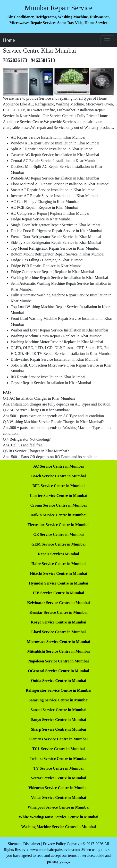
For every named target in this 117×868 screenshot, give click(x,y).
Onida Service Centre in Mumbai (58, 681)
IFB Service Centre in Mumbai (58, 593)
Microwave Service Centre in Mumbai (59, 642)
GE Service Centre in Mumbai (58, 534)
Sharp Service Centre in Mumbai (58, 729)
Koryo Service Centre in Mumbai (58, 622)
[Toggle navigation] (107, 40)
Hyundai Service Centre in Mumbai (58, 583)
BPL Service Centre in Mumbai (59, 486)
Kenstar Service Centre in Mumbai (58, 612)
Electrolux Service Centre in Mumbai (58, 525)
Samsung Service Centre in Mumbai (59, 700)
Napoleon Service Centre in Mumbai (58, 661)
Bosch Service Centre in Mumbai (58, 476)
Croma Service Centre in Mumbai (58, 505)
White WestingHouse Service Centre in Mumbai (58, 817)
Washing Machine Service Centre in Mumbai (58, 827)
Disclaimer (32, 844)
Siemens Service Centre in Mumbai (59, 739)
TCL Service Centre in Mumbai (59, 749)
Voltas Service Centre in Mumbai (59, 797)
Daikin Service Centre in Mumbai (59, 515)
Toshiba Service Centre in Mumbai (58, 759)
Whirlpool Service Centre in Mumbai (59, 807)
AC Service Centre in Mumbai (58, 466)
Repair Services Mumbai (58, 554)
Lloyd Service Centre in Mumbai (59, 632)
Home (9, 40)
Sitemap (14, 844)
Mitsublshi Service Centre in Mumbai (58, 651)
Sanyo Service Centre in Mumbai (58, 720)
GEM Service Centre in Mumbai (59, 544)
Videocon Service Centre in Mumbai (58, 788)
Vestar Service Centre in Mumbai (58, 778)
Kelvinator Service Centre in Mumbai (58, 603)
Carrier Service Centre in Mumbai (59, 495)
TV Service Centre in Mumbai (59, 768)
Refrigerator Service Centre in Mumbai (58, 690)
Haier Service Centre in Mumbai (58, 564)
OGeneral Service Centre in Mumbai (58, 671)
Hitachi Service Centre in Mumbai (58, 573)
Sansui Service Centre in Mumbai (58, 710)
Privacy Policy (54, 844)
